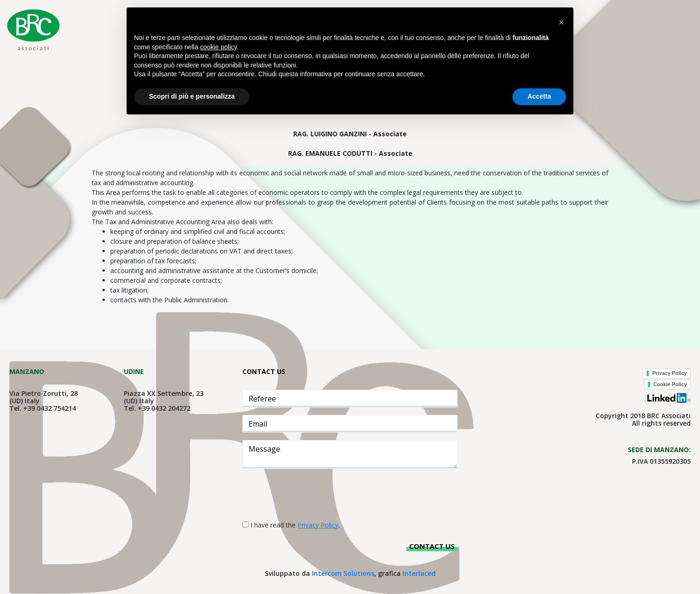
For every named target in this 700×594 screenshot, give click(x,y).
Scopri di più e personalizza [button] (192, 96)
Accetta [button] (539, 96)
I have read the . (295, 525)
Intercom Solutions (343, 573)
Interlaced (419, 573)
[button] (561, 22)
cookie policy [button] (219, 47)
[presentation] (313, 494)
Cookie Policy (670, 384)
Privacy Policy (670, 373)
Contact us (432, 546)
